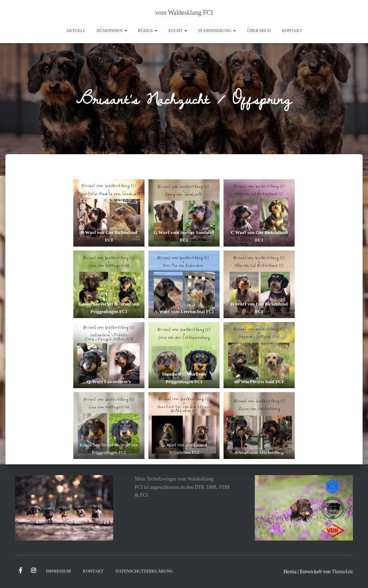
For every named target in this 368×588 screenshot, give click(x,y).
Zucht (178, 31)
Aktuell (76, 31)
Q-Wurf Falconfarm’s (109, 382)
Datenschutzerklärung (144, 571)
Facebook (20, 571)
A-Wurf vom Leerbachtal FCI (184, 311)
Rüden (148, 31)
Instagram (33, 571)
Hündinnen (112, 31)
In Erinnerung (217, 31)
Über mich (259, 31)
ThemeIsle (342, 572)
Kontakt (292, 31)
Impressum (58, 571)
